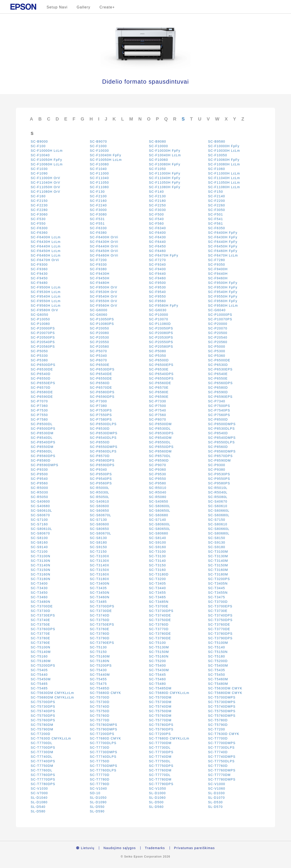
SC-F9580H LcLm (223, 306)
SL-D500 (156, 802)
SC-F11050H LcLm (224, 182)
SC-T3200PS (219, 579)
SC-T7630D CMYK (224, 734)
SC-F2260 (217, 205)
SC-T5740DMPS (222, 706)
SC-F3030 (157, 210)
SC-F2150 (39, 201)
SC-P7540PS (219, 410)
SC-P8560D (218, 447)
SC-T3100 (157, 552)
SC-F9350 (217, 265)
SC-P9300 (217, 465)
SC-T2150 (98, 552)
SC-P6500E (100, 365)
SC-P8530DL (160, 429)
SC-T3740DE (160, 615)
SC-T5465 (39, 684)
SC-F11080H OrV (45, 192)
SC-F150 (216, 192)
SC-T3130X (100, 561)
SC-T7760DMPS (222, 770)
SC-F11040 (99, 178)
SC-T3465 (157, 597)
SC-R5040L (218, 492)
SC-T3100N (41, 556)
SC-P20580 (99, 347)
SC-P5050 (39, 351)
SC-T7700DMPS (222, 743)
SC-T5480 (157, 684)
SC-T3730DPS (161, 611)
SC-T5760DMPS (222, 716)
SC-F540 (156, 219)
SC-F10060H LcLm (47, 164)
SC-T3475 (217, 597)
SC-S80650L (160, 529)
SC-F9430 (39, 274)
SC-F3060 (39, 214)
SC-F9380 (98, 269)
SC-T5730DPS (43, 706)
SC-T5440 (39, 675)
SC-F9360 (39, 269)
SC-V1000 (217, 784)
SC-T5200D (218, 661)
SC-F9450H (100, 278)
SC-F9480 (39, 283)
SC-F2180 (157, 201)
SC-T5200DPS (43, 665)
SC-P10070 (159, 319)
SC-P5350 (158, 356)
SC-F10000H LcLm (47, 151)
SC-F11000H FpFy (165, 173)
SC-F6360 (39, 233)
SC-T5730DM (160, 702)
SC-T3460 (39, 597)
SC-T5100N (41, 647)
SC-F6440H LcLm (46, 246)
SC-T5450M (41, 679)
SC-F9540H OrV (104, 296)
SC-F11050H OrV (45, 187)
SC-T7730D (100, 747)
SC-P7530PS (101, 410)
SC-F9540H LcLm (46, 296)
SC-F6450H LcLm (46, 251)
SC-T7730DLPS (221, 747)
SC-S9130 (217, 542)
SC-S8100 (39, 538)
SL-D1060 (157, 798)
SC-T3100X (100, 556)
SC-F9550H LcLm (46, 301)
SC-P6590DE (42, 397)
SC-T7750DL (160, 761)
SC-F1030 (39, 169)
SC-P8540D (218, 433)
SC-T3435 (98, 588)
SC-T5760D (100, 716)
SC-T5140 (217, 647)
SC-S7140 (158, 520)
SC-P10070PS (220, 319)
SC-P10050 (40, 319)
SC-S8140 (158, 538)
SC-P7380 (98, 406)
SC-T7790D (100, 784)
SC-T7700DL (42, 743)
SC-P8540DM (160, 438)
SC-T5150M (159, 652)
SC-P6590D (218, 392)
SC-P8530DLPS (221, 429)
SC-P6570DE (101, 388)
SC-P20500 (218, 333)
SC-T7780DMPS (222, 779)
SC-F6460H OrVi (104, 255)
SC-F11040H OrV (45, 182)
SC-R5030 (39, 492)
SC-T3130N (41, 561)
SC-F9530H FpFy (223, 287)
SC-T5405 (39, 670)
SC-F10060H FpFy (224, 160)
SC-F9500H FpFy (223, 283)
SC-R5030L (100, 492)
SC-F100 (38, 146)
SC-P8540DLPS (103, 438)
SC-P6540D (41, 374)
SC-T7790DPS (161, 784)
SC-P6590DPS (102, 397)
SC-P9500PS (101, 474)
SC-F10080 (99, 164)
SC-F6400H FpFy (223, 233)
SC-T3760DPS (43, 629)
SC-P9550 (158, 479)
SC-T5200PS (101, 665)
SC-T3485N (159, 602)
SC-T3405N (218, 583)
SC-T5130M (159, 647)
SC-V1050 (158, 788)
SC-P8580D (41, 460)
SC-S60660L (219, 511)
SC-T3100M (218, 552)
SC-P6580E (159, 392)
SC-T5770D (100, 720)
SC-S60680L (219, 515)
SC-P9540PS (101, 479)
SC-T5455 (98, 679)
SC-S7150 (217, 520)
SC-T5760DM (160, 716)
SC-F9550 (157, 296)
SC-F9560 (157, 301)
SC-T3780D (100, 634)
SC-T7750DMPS (104, 766)
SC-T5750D (100, 711)
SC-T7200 (217, 729)
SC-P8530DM (42, 433)
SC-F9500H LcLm (46, 287)
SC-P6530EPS (220, 369)
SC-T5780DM (42, 725)
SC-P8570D (100, 456)
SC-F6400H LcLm (46, 237)
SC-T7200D (41, 734)
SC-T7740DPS (43, 761)
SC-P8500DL (42, 424)
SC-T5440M (100, 675)
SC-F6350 (217, 228)
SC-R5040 (158, 492)
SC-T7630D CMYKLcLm (51, 738)
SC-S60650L (160, 511)
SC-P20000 (218, 324)
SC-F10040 (40, 155)
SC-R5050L (100, 497)
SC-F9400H (218, 269)
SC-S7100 (39, 520)
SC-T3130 (157, 556)
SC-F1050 (157, 169)
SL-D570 (215, 807)
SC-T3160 (157, 570)
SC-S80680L (219, 533)
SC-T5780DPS (161, 725)
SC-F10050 (218, 155)
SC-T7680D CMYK (105, 738)
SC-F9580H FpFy (164, 306)
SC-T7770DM (219, 775)
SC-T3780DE (160, 634)
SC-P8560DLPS (103, 451)
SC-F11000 (99, 173)
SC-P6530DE (42, 369)
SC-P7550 (39, 415)
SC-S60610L (41, 511)
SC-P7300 (98, 401)
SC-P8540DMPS (222, 438)
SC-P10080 (40, 324)
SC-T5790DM (42, 729)
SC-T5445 (157, 675)
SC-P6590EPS (220, 397)
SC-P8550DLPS (221, 442)
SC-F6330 (98, 228)
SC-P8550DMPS (104, 447)
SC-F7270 (157, 260)
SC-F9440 (157, 274)
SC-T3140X (100, 565)
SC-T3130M (218, 556)
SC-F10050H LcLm (106, 160)
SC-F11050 (99, 182)
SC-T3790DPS (220, 638)
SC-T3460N (100, 597)
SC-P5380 (39, 360)
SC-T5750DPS (43, 716)
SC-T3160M (218, 570)
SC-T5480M (218, 684)
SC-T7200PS (160, 734)
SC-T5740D (100, 706)
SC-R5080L (218, 497)
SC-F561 (216, 223)
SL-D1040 (39, 798)
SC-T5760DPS (43, 720)
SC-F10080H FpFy (165, 164)
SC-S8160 (39, 542)
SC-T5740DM (160, 706)
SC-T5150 (98, 652)
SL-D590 (97, 811)
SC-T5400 (157, 665)
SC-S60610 (218, 506)
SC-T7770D (100, 775)
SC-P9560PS (101, 483)
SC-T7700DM (160, 743)
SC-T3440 (157, 588)
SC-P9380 (217, 470)
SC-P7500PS (219, 406)
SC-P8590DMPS (45, 465)
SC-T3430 (39, 588)
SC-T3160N (41, 574)
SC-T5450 (217, 675)
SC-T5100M (218, 643)
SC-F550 (38, 223)
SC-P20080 (99, 333)
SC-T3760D (159, 624)
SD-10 (95, 793)
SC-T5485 (39, 688)
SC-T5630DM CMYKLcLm (52, 693)
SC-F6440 (157, 242)
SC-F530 (38, 219)
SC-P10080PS (102, 324)
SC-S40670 (218, 501)
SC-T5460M (218, 679)
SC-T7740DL (42, 757)
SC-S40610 (99, 501)
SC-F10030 (99, 151)
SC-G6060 (99, 315)
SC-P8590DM (219, 460)
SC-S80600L (160, 524)
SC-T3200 (157, 579)
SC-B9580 (217, 141)
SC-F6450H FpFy (223, 246)
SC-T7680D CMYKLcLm (169, 738)
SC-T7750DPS (161, 766)
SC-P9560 (39, 483)
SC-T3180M (218, 574)
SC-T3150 (157, 565)
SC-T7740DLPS (103, 757)
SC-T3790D (100, 638)
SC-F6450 (157, 246)
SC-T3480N (41, 602)
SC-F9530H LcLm (46, 292)
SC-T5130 (98, 647)
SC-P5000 (217, 347)
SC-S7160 (39, 524)
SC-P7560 (158, 415)
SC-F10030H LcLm (224, 151)
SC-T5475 (98, 684)
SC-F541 (216, 219)
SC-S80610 (218, 524)
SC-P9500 (39, 474)
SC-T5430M (159, 670)
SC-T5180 (217, 656)
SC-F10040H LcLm (165, 155)
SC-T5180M (41, 661)
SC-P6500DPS (43, 365)
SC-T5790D (218, 725)
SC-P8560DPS (43, 456)
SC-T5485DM (160, 688)
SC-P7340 (217, 401)
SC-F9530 (157, 287)
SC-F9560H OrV (104, 306)
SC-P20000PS (43, 328)
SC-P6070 (98, 360)
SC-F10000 (158, 146)
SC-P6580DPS (102, 392)
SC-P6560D (100, 383)
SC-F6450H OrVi (104, 251)
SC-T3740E (40, 620)
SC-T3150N (41, 570)
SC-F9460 (157, 278)
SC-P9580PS (219, 483)
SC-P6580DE (42, 392)
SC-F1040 (98, 169)
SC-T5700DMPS (222, 697)
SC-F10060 (158, 160)
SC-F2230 (39, 205)
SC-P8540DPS (43, 442)
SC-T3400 (39, 583)
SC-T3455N (218, 593)
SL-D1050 (98, 798)
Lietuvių (85, 848)
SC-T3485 (98, 602)
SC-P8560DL (42, 451)
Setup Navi (57, 7)
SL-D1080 (39, 802)
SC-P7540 (158, 410)
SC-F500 (156, 214)
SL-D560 (156, 807)
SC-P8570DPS (220, 456)
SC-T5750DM (160, 711)
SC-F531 (97, 219)
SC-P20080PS (161, 333)
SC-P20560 (218, 342)
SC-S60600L (160, 506)
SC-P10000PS (220, 315)
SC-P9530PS (219, 474)
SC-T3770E (40, 634)
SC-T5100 (157, 643)
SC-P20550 (99, 342)
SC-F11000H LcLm (224, 173)
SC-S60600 (99, 506)
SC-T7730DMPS (104, 752)
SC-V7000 (39, 793)
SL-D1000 (157, 793)
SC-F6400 (157, 233)
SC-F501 (216, 214)
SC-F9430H (100, 274)
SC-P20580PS (161, 347)
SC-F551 (97, 223)
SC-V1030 (39, 788)
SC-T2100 (39, 552)
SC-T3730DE (101, 611)
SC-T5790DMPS (104, 729)
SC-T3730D (41, 611)
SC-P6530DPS (102, 369)
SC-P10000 (159, 315)
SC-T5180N (100, 661)
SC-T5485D (100, 688)
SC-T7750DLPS (221, 761)
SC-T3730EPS (43, 615)
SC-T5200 (157, 661)
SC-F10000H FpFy (224, 146)
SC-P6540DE (101, 374)
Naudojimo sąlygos (120, 848)
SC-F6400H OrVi (104, 237)
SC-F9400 (157, 269)
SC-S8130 (98, 538)
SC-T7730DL (160, 747)
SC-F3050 (217, 210)
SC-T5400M (218, 665)
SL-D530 (215, 802)
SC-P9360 (158, 470)
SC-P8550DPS (161, 447)
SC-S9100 (158, 542)
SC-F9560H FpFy (223, 301)
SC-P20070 (218, 328)
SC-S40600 (40, 501)
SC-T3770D (159, 629)
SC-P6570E (159, 388)
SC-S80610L (41, 529)
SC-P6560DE (160, 383)
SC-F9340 (157, 265)
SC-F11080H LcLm (224, 187)
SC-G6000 (99, 310)
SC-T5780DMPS (104, 725)
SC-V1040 (98, 788)
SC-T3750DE (160, 620)
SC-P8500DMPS (222, 424)
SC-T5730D (100, 702)
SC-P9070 (158, 465)
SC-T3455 (157, 593)
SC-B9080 (158, 141)
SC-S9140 (39, 547)
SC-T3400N (100, 583)
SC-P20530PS (161, 337)
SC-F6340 (157, 228)
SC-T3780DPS (220, 634)
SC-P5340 (98, 356)
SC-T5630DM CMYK (225, 688)
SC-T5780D (218, 720)
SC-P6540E (218, 374)
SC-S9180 (217, 547)
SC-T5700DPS (43, 702)
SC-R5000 (39, 488)
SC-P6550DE (101, 378)
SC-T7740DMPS (222, 757)
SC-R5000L (100, 488)
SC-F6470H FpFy (164, 255)
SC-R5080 (158, 497)
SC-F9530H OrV (104, 292)
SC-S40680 (40, 506)
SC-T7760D (218, 766)
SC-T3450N (100, 593)
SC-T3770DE (219, 629)
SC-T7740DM (160, 757)
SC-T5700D (100, 697)
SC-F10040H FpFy (105, 155)
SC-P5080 (158, 351)
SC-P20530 (99, 337)
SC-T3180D (159, 574)
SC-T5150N (218, 652)
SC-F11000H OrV (45, 178)
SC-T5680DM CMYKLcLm (52, 697)
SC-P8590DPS (102, 465)
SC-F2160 (98, 201)
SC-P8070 (158, 419)
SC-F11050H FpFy (165, 182)
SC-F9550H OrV (104, 301)
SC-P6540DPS (161, 374)
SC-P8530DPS (161, 433)
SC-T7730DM (42, 752)
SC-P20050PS (161, 328)
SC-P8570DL (160, 456)
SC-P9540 (39, 479)
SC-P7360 (39, 406)
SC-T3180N (41, 579)
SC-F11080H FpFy (165, 187)
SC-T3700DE (42, 606)
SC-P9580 (158, 483)
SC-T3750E (40, 624)
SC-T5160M (100, 656)
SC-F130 (97, 192)
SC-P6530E (159, 369)
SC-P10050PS (102, 319)
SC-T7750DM (42, 766)
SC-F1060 (217, 169)
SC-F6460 (157, 251)
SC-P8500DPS (43, 429)
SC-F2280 (39, 210)
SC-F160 (38, 196)
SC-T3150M (218, 565)
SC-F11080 (99, 187)
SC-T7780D (100, 779)
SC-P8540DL (42, 438)
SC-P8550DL (160, 442)
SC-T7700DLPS (103, 743)
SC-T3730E (218, 611)
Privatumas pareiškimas (194, 848)
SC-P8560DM (160, 451)
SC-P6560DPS (220, 383)
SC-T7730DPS (161, 752)
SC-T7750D (100, 761)
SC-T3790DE (160, 638)
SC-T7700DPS (43, 747)
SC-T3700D (218, 602)
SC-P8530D (100, 429)
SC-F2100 (98, 196)
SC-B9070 (98, 141)
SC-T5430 (98, 670)
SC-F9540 (157, 292)
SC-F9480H (100, 283)
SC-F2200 (217, 201)
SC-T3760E (100, 629)
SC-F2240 (98, 205)
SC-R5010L (218, 488)
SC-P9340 (98, 470)
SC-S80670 (40, 533)
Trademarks (155, 848)
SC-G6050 (39, 315)
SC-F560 (156, 223)
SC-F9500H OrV (104, 287)
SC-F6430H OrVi (104, 242)
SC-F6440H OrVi (104, 246)
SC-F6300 (39, 228)
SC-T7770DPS (43, 779)
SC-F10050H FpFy (46, 160)
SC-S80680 (159, 533)
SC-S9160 (158, 547)
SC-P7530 (39, 410)
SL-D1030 (216, 793)
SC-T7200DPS (102, 734)
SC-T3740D (100, 615)
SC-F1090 (39, 173)
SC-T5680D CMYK (105, 693)
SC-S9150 (98, 547)
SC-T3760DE (219, 624)
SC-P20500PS (43, 337)
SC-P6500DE (219, 360)
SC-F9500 (157, 283)
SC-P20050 (99, 328)
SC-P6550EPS (43, 383)
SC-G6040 (217, 310)
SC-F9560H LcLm (46, 306)
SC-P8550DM (42, 447)
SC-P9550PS (219, 479)
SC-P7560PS (219, 415)
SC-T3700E (159, 606)
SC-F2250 (157, 205)
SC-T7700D (218, 738)
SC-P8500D (218, 419)
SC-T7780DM (160, 779)
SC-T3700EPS (220, 606)
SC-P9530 (158, 474)
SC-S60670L (100, 515)
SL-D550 (97, 807)
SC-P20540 (218, 337)
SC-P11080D (160, 324)
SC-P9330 (39, 470)
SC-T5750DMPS (222, 711)
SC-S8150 (217, 538)
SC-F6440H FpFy (223, 242)
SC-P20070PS (43, 333)
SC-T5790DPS (161, 729)
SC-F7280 (217, 260)
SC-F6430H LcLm (46, 242)
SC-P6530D (218, 365)
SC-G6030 (158, 310)
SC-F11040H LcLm (224, 178)
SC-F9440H (218, 274)
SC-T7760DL (42, 770)
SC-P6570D (41, 388)
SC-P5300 (217, 351)
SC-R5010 (158, 488)
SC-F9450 (39, 278)
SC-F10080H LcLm (224, 164)
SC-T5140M (41, 652)
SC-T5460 (157, 679)
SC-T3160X (100, 574)
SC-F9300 (39, 265)
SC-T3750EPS (102, 624)
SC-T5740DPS (43, 711)
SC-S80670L (100, 533)
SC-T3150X (100, 570)
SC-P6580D (218, 388)
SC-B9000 (39, 141)
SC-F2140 (217, 196)
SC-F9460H (218, 278)
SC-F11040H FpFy (165, 178)
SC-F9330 (98, 265)
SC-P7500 (158, 406)
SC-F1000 (98, 146)
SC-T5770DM (160, 720)
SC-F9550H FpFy (223, 296)
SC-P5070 (98, 351)
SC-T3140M (218, 561)
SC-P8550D (100, 442)
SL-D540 (38, 807)
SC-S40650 (159, 501)
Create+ (107, 7)
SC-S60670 (40, 515)
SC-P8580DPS (102, 460)
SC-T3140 (157, 561)
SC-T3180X (100, 579)
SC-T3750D (100, 620)
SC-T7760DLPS (103, 770)
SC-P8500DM (160, 424)
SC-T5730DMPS (222, 702)
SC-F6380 (98, 233)
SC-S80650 (99, 529)
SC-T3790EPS (102, 643)
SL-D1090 (98, 802)
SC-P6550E (218, 378)
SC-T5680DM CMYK (225, 693)
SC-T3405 (157, 583)
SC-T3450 (39, 593)
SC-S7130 (98, 520)
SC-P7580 (39, 419)
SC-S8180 (98, 542)
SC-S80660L (219, 529)
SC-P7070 (39, 401)
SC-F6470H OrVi (45, 260)
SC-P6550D (41, 378)
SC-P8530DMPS (104, 433)
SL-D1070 (216, 798)
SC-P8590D (159, 460)
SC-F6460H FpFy (223, 251)
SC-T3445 (217, 588)
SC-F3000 (98, 210)
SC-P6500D (159, 360)
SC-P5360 (217, 356)
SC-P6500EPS (161, 365)
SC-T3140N (41, 565)
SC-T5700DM (160, 697)
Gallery (83, 7)
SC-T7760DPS (43, 775)
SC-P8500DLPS (103, 424)
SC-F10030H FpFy (165, 151)
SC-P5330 (39, 356)
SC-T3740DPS (220, 615)
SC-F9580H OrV (44, 310)
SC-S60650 (99, 511)
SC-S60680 (159, 515)
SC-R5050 (39, 497)
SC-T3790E (40, 643)
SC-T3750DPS (220, 620)
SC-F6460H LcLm (46, 255)
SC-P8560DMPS (222, 451)
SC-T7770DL (160, 775)
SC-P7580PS (101, 419)
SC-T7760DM (160, 770)
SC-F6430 (157, 237)
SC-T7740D (218, 752)
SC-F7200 (98, 260)
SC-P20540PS (43, 342)
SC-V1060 (217, 788)
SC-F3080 (98, 214)
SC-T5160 (39, 656)
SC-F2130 (157, 196)
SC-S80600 (99, 524)
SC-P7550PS (101, 415)
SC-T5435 (217, 670)
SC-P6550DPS (161, 378)
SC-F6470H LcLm (223, 255)
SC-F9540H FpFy (223, 292)
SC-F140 (156, 192)
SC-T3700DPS (102, 606)
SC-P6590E (159, 397)
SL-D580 (38, 811)
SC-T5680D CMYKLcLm (169, 693)
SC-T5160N (159, 656)
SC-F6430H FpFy (223, 237)
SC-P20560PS (43, 347)
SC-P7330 (158, 401)
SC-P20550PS (161, 342)
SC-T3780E (40, 638)
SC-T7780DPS (43, 784)
